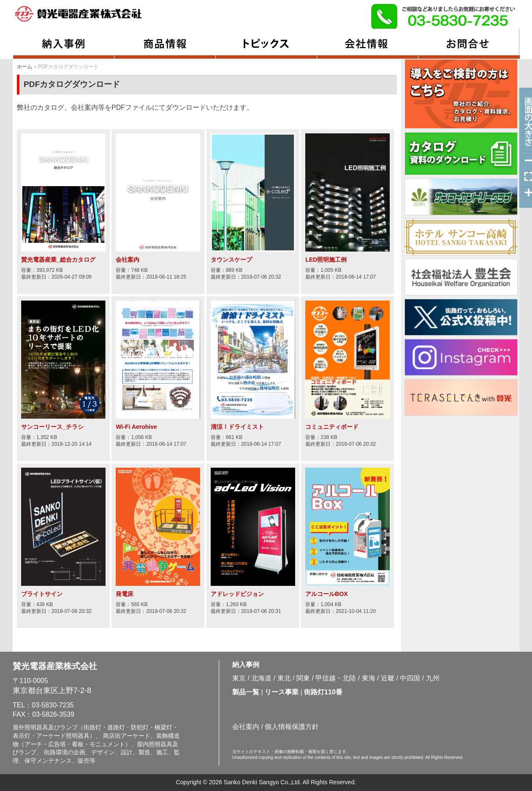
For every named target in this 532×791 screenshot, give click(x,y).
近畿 (388, 678)
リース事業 (282, 692)
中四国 (410, 678)
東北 (284, 678)
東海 (369, 678)
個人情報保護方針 (292, 727)
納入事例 (246, 665)
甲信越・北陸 (336, 678)
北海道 (261, 678)
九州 (433, 678)
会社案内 (246, 727)
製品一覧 (246, 692)
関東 (303, 678)
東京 (239, 678)
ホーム (24, 67)
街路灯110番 (323, 692)
